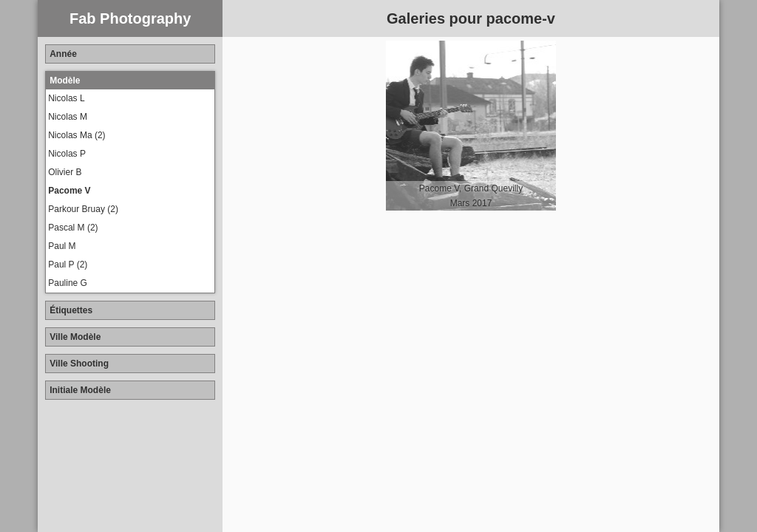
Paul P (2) (68, 265)
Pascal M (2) (73, 228)
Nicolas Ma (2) (77, 135)
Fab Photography (130, 18)
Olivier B (65, 172)
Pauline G (68, 283)
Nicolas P (67, 154)
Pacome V (69, 191)
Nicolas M (68, 117)
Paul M (62, 246)
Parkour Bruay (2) (83, 209)
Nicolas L (66, 98)
